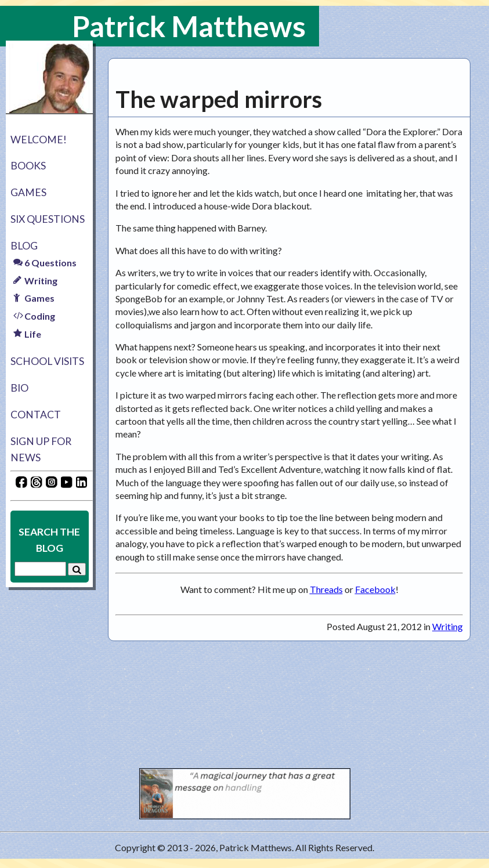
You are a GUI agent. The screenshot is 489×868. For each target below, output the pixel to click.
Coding (34, 316)
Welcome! (39, 140)
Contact (36, 415)
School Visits (47, 361)
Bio (19, 388)
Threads (326, 589)
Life (27, 334)
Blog (24, 246)
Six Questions (48, 219)
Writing (35, 281)
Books (28, 166)
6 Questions (45, 263)
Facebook (375, 589)
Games (28, 192)
